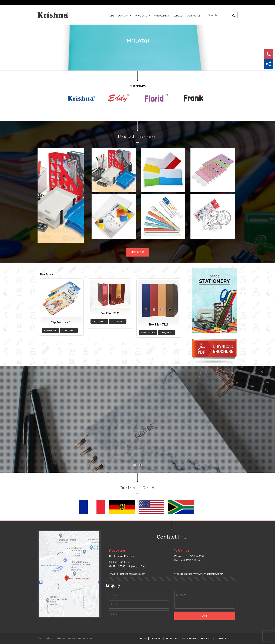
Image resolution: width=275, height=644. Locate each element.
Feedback (178, 16)
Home (111, 16)
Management (162, 16)
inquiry (69, 330)
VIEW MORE (137, 252)
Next (79, 195)
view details (51, 330)
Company (125, 16)
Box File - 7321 (159, 324)
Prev (42, 195)
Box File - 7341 (110, 313)
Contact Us (194, 16)
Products (143, 16)
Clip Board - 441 (61, 322)
